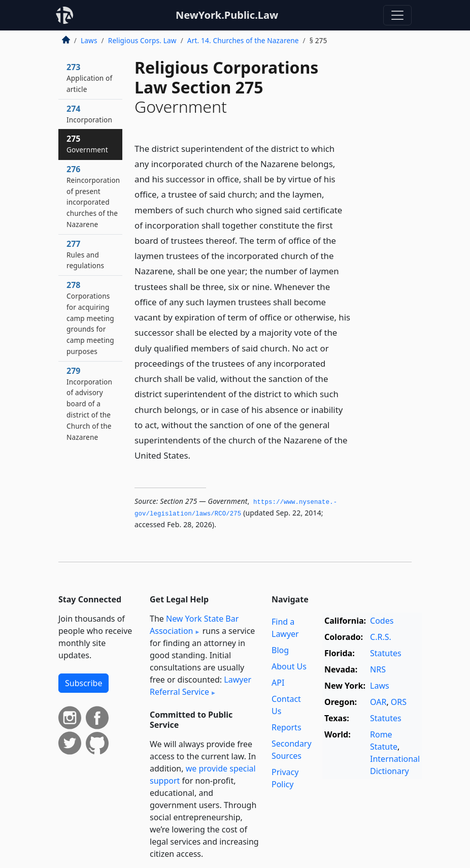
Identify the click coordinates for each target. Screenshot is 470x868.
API (278, 683)
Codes (382, 621)
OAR (378, 702)
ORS (399, 702)
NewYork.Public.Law (227, 15)
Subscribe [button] (83, 683)
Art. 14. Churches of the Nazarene (243, 40)
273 (89, 78)
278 (90, 318)
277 (85, 254)
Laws (89, 40)
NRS (378, 669)
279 (89, 404)
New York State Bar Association (194, 625)
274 (89, 114)
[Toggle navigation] (397, 15)
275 (87, 144)
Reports (287, 727)
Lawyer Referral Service (200, 686)
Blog (280, 650)
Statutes (386, 653)
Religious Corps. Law (142, 40)
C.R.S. (381, 637)
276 (93, 196)
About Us (289, 666)
